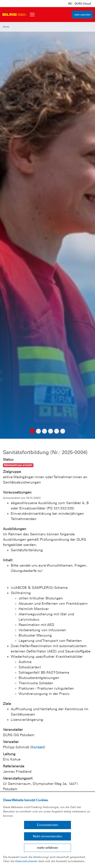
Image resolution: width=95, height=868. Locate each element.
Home (6, 27)
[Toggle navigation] (32, 15)
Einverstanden (48, 825)
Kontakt (38, 747)
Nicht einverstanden (47, 836)
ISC (70, 4)
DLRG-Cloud (83, 4)
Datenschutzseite (26, 861)
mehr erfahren (47, 848)
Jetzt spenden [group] (82, 15)
